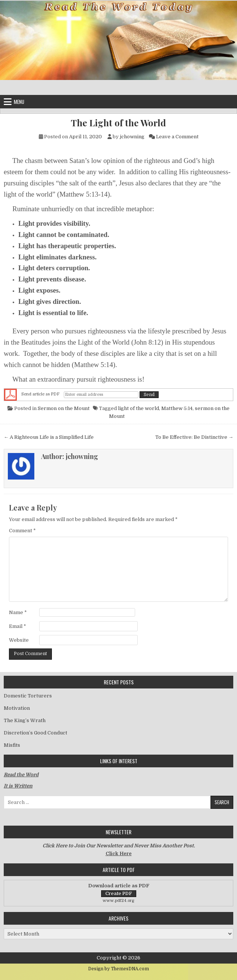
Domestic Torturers (28, 696)
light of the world (138, 408)
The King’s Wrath (25, 720)
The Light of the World (118, 123)
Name (18, 612)
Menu (19, 102)
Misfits (12, 745)
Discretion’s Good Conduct (35, 733)
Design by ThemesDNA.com (118, 969)
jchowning (132, 137)
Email (18, 626)
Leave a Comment (177, 137)
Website (19, 640)
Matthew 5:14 (177, 408)
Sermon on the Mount (64, 408)
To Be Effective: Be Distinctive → (194, 437)
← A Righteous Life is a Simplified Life (49, 437)
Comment (22, 531)
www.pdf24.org (118, 901)
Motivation (17, 708)
